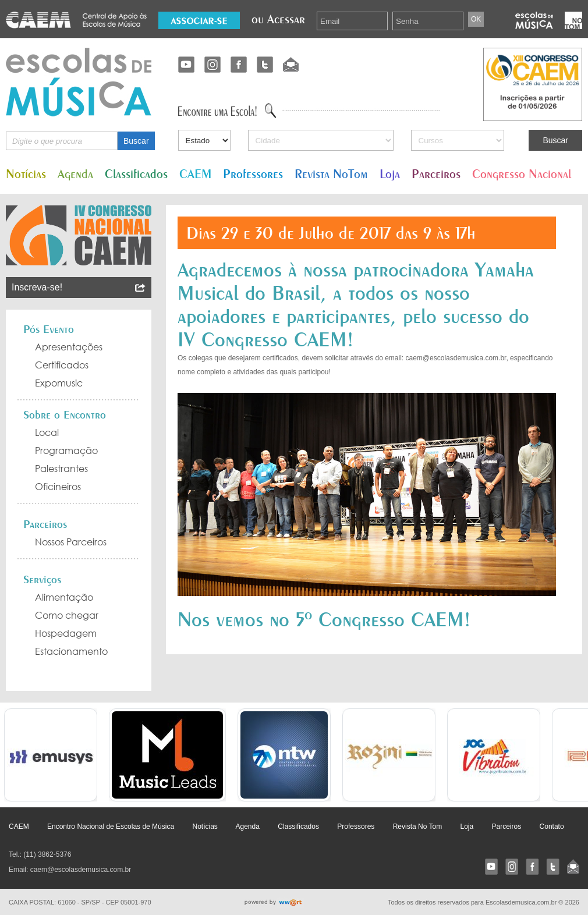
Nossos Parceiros (71, 542)
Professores (253, 174)
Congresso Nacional (522, 174)
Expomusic (59, 383)
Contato (552, 827)
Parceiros (436, 174)
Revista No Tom (417, 827)
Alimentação (64, 597)
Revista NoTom (331, 174)
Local (47, 432)
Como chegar (67, 615)
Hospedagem (66, 633)
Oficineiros (58, 487)
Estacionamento (71, 651)
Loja (390, 174)
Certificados (62, 365)
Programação (66, 451)
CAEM (195, 174)
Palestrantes (61, 469)
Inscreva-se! (79, 288)
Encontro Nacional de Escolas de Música (111, 827)
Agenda (75, 174)
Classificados (136, 174)
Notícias (26, 174)
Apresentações (69, 347)
